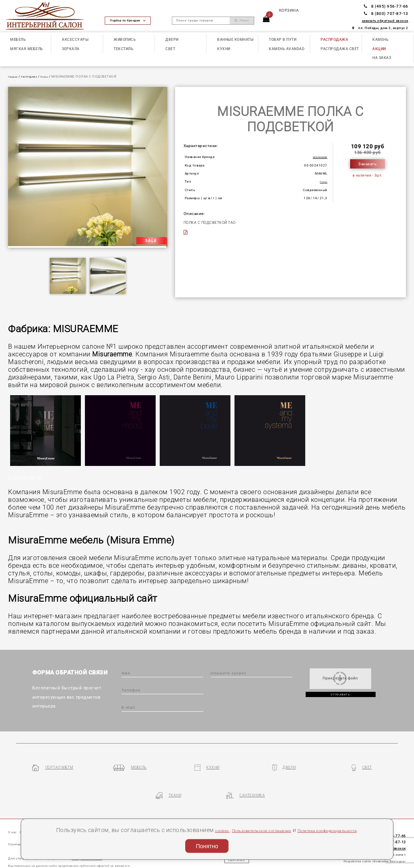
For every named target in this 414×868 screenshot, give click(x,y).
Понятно (207, 844)
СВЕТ (170, 49)
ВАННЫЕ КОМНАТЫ (235, 39)
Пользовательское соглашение (281, 819)
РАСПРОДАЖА (334, 39)
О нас (15, 810)
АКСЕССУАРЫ (75, 39)
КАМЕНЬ (380, 39)
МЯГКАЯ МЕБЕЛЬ (27, 49)
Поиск (242, 21)
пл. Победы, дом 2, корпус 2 (380, 28)
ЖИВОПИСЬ (125, 39)
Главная (15, 76)
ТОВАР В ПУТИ (283, 39)
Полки (58, 76)
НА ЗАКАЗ (382, 58)
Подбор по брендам (128, 20)
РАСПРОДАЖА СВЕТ (340, 49)
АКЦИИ (379, 49)
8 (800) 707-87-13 (386, 14)
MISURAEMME (316, 157)
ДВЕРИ (172, 39)
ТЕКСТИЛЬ (124, 49)
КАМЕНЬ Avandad (287, 49)
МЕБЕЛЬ (18, 39)
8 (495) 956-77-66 (386, 6)
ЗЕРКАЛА (71, 49)
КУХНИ (224, 49)
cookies (225, 819)
